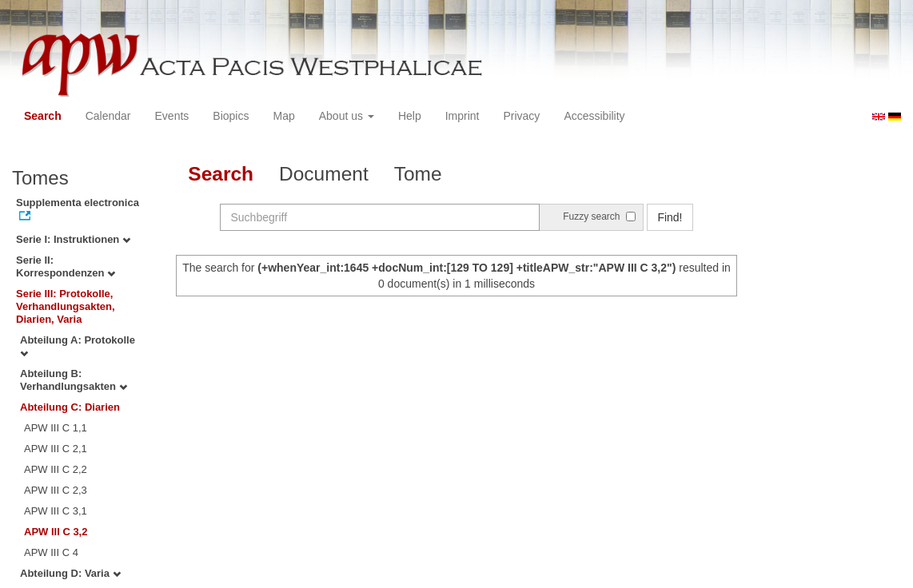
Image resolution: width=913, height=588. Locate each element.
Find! (670, 217)
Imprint (462, 116)
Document (324, 174)
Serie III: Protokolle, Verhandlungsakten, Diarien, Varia (66, 306)
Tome (418, 174)
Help (410, 116)
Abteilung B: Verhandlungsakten (74, 380)
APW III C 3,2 (56, 532)
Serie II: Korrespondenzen (66, 266)
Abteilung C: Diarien (70, 407)
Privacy (521, 116)
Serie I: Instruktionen (73, 239)
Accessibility (594, 116)
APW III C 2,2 (56, 469)
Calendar (108, 116)
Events (172, 116)
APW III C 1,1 (56, 428)
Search (43, 116)
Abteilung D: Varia (70, 573)
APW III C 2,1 (56, 449)
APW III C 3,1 (56, 511)
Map (283, 116)
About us (347, 116)
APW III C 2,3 (56, 490)
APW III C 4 (51, 552)
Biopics (231, 116)
